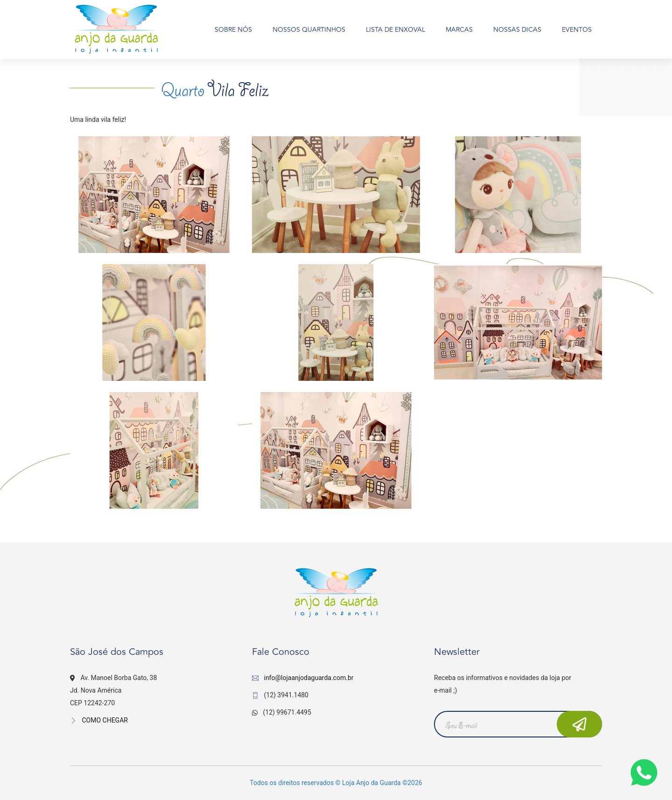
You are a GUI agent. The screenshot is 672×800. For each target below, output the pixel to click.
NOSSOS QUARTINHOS (309, 30)
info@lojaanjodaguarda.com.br (308, 678)
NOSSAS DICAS (517, 30)
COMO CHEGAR (99, 720)
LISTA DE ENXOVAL (395, 30)
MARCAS (459, 30)
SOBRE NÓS (233, 30)
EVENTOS (577, 30)
